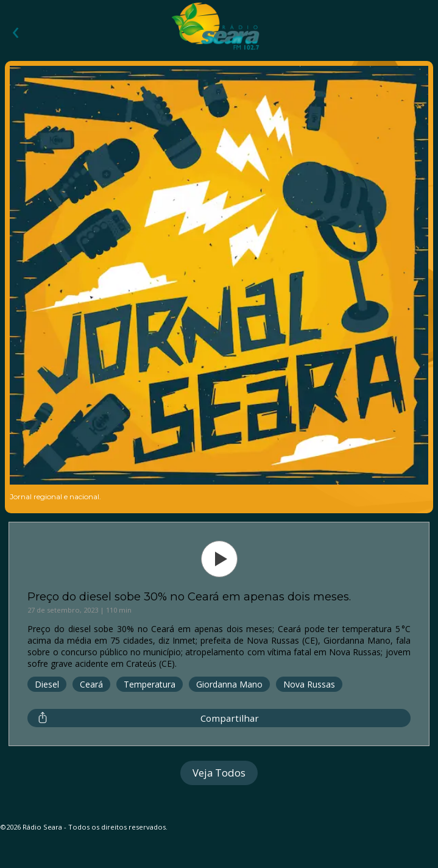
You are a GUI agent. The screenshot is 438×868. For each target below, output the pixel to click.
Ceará (91, 684)
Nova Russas (309, 684)
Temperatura (150, 684)
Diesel (47, 684)
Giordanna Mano (229, 684)
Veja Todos (219, 773)
